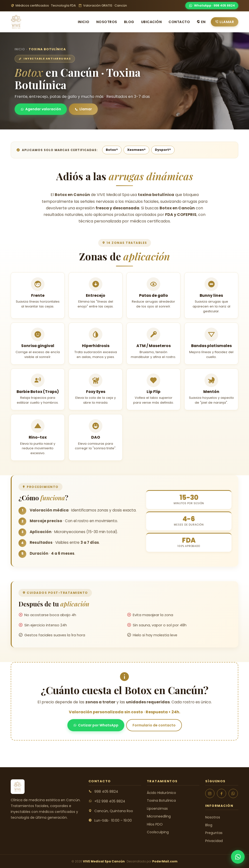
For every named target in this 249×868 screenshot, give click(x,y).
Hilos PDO (155, 824)
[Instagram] (210, 793)
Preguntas (214, 833)
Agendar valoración (41, 109)
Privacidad (214, 841)
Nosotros (107, 22)
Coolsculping (158, 832)
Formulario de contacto (154, 725)
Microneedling (159, 816)
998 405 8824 (106, 791)
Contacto (179, 22)
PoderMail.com (165, 861)
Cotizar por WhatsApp (96, 725)
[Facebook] (222, 793)
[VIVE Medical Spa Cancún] (16, 22)
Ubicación (151, 22)
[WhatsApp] (212, 6)
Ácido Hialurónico (161, 793)
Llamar (225, 22)
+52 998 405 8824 (110, 801)
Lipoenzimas (157, 808)
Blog (129, 22)
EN (201, 22)
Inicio (84, 22)
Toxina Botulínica (161, 800)
